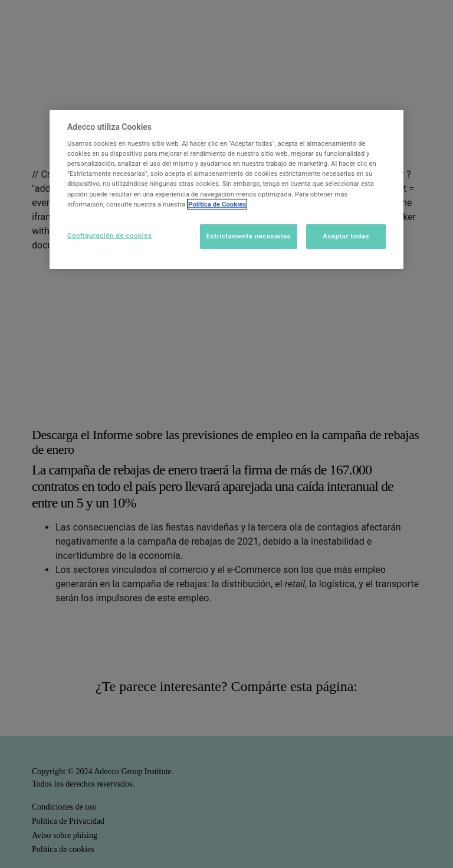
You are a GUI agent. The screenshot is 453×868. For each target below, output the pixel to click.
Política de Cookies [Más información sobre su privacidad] (217, 204)
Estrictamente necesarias (249, 236)
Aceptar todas (346, 236)
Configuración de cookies (109, 235)
